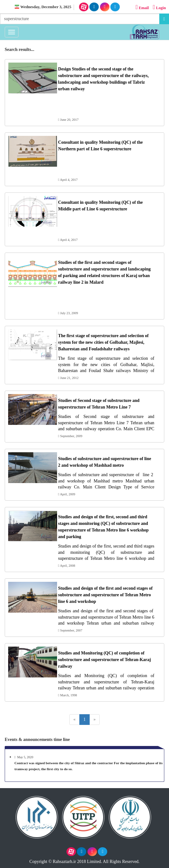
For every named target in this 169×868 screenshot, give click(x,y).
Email (142, 7)
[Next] (95, 720)
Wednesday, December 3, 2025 (46, 7)
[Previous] (74, 720)
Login (159, 7)
